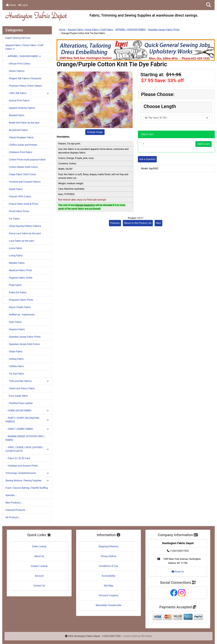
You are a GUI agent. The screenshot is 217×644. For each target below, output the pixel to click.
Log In (23, 5)
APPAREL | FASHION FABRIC (131, 30)
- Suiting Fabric (15, 359)
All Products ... (13, 517)
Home (11, 5)
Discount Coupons (109, 595)
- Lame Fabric (14, 248)
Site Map (109, 586)
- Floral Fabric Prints (17, 211)
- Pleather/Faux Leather (19, 403)
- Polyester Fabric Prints (19, 300)
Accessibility (108, 576)
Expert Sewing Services (18, 38)
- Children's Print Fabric (19, 152)
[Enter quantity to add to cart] (168, 144)
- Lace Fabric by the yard (20, 241)
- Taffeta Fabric (15, 366)
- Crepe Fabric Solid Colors (21, 174)
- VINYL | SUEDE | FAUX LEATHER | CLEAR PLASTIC (27, 449)
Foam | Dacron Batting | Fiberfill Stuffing (27, 488)
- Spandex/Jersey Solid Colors (23, 344)
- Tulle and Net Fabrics (27, 381)
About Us (39, 556)
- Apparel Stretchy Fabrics (20, 108)
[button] (209, 5)
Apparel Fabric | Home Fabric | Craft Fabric (90, 30)
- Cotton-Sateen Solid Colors (22, 167)
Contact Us (39, 586)
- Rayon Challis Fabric (18, 307)
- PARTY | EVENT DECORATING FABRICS (27, 420)
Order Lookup (39, 546)
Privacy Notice (108, 556)
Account (39, 576)
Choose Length (160, 106)
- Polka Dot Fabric (16, 292)
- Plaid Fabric (14, 285)
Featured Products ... (17, 510)
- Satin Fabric (14, 322)
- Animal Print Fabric (17, 101)
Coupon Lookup (39, 566)
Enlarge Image (95, 132)
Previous (115, 223)
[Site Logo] (38, 16)
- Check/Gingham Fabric (20, 137)
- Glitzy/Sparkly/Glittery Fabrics (23, 226)
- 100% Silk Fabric (27, 93)
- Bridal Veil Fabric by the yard (22, 123)
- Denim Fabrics (15, 71)
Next (158, 223)
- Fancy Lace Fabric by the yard (23, 233)
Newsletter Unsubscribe (108, 605)
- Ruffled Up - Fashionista (20, 315)
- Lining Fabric (14, 256)
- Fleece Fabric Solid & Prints (22, 204)
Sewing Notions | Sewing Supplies (27, 480)
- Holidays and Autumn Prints (22, 466)
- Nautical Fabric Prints (19, 270)
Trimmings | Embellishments (27, 473)
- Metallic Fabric (15, 263)
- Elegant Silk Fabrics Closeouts (23, 78)
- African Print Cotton (18, 64)
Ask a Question (147, 159)
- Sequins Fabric (15, 329)
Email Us (178, 572)
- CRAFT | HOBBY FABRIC (27, 429)
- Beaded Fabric (15, 115)
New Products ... (14, 503)
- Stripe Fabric (14, 352)
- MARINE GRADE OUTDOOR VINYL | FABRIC (25, 438)
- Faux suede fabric (17, 396)
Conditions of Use (108, 566)
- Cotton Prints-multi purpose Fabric (26, 160)
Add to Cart (204, 144)
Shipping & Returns (109, 546)
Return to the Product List (138, 223)
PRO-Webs (146, 636)
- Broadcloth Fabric (17, 130)
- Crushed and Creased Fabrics (23, 182)
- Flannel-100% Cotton (18, 197)
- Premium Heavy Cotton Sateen (24, 86)
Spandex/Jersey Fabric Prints (164, 30)
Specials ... (11, 495)
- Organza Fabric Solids (19, 278)
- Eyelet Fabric (14, 189)
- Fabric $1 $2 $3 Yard (18, 458)
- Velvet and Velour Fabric (20, 388)
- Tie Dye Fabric (15, 374)
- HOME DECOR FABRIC (27, 411)
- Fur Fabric (13, 219)
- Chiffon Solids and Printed (21, 145)
